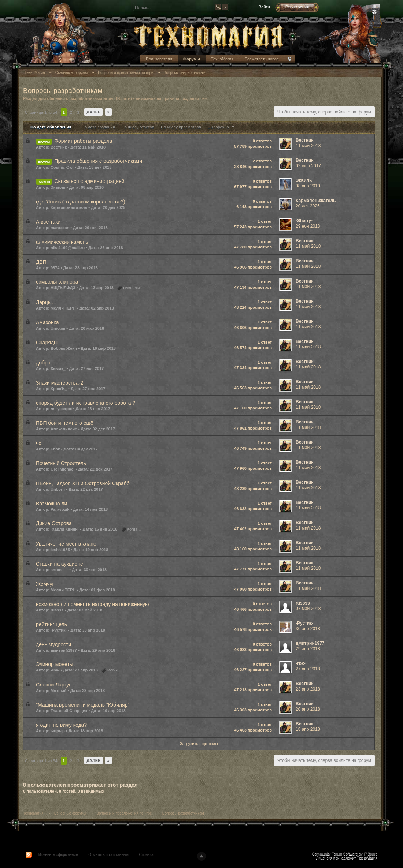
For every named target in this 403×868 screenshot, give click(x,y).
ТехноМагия (222, 59)
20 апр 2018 (308, 709)
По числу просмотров (181, 127)
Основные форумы (70, 813)
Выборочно (222, 127)
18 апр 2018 (308, 729)
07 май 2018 (308, 609)
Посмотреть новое (262, 59)
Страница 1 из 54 (41, 112)
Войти (264, 7)
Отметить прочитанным (108, 855)
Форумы (192, 59)
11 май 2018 (308, 146)
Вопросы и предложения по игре (124, 813)
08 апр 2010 (308, 186)
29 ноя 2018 (308, 226)
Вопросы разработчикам (183, 813)
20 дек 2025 (308, 206)
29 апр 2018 (308, 649)
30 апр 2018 (308, 629)
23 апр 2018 (308, 689)
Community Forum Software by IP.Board (345, 854)
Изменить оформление (58, 855)
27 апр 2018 (308, 669)
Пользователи (159, 59)
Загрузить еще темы (199, 744)
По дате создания (98, 127)
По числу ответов (138, 127)
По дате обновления (51, 127)
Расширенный (374, 12)
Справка (146, 855)
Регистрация (297, 7)
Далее (93, 112)
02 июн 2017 (308, 166)
